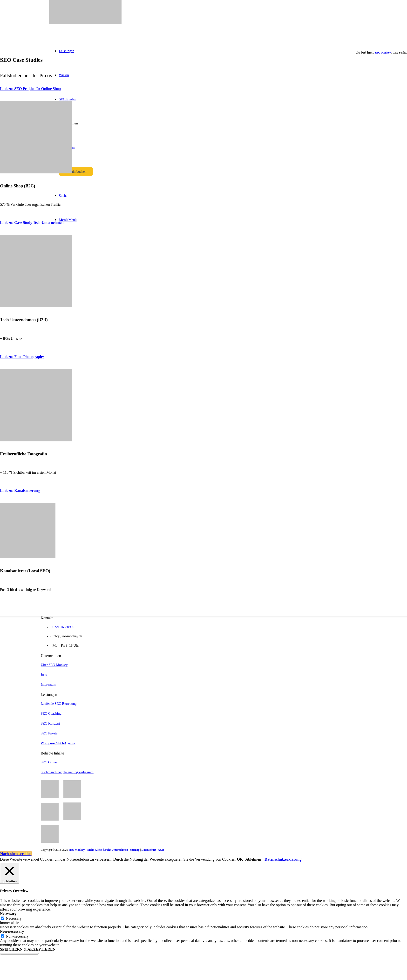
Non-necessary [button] (12, 931)
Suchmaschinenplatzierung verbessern (67, 772)
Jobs (44, 675)
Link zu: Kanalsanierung (20, 490)
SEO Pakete (49, 733)
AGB (161, 850)
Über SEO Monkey (54, 665)
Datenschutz (149, 850)
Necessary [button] (8, 914)
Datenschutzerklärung (283, 859)
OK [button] (240, 859)
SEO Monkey (383, 53)
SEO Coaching (51, 713)
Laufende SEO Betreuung (59, 704)
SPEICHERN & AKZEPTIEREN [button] (28, 949)
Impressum (48, 685)
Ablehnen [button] (253, 859)
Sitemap (135, 850)
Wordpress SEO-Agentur (58, 743)
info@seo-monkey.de (67, 636)
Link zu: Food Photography (22, 357)
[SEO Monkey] (85, 23)
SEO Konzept (50, 723)
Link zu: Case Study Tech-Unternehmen (32, 223)
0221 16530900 (62, 627)
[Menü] (68, 220)
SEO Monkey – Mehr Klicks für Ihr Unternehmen (98, 850)
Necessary (14, 918)
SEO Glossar (50, 762)
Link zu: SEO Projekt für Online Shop (30, 89)
